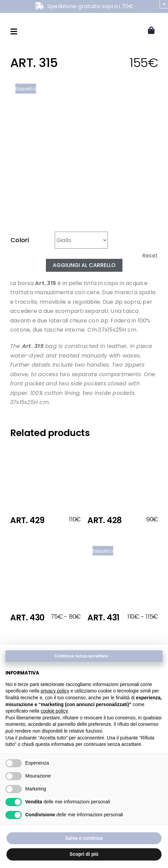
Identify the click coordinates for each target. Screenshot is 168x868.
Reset (150, 256)
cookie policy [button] (54, 711)
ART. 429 (27, 520)
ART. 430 (27, 617)
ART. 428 (105, 520)
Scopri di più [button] (84, 854)
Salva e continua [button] (84, 838)
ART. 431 (103, 617)
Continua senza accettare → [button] (84, 656)
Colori (20, 240)
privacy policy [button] (55, 691)
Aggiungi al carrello (84, 265)
